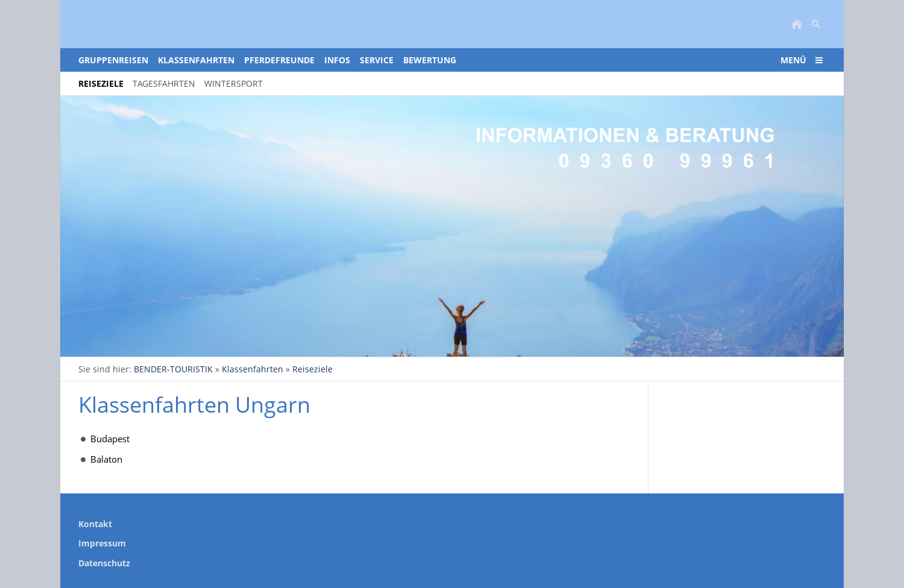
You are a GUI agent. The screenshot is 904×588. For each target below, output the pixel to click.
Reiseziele (312, 369)
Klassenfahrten (253, 369)
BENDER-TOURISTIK (173, 369)
